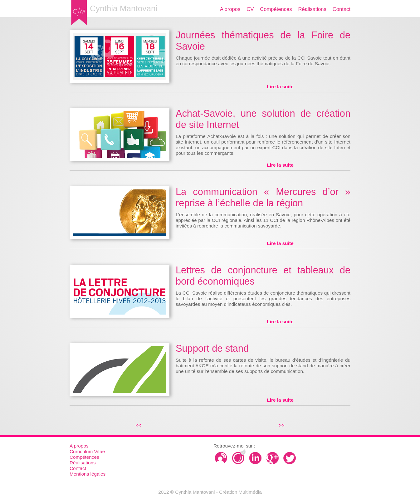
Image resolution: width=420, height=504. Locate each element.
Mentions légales (88, 474)
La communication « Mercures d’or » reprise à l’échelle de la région (263, 197)
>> (282, 425)
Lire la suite (280, 87)
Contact (342, 9)
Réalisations (312, 9)
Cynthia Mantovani (124, 8)
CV (250, 9)
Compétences (276, 9)
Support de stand (212, 348)
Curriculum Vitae (87, 451)
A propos (230, 9)
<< (139, 425)
